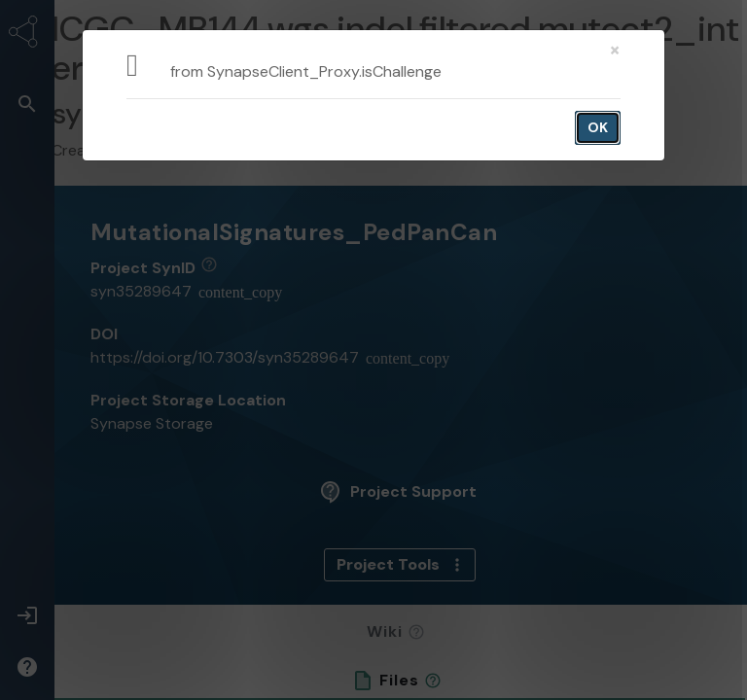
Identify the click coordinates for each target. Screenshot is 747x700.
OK (598, 127)
